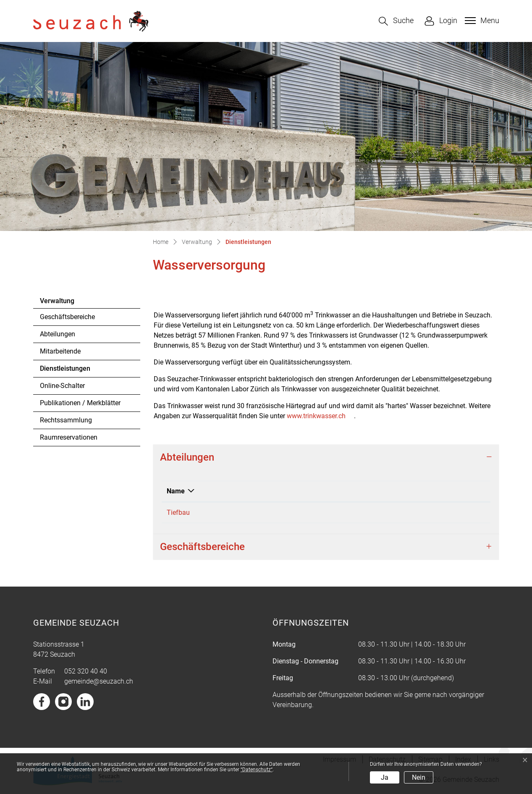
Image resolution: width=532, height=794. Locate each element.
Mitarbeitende (60, 351)
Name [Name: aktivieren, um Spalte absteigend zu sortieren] (176, 491)
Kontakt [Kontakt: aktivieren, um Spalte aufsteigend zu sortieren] (361, 491)
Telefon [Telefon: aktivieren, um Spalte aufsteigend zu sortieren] (252, 491)
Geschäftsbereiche (67, 317)
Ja (385, 777)
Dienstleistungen (65, 371)
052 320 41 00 (262, 512)
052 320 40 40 (86, 671)
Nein (419, 777)
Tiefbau (178, 512)
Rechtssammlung (66, 420)
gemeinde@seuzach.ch (99, 681)
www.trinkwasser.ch (320, 416)
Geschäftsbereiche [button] (202, 547)
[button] (396, 21)
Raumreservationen (69, 437)
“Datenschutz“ (257, 770)
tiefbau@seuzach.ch (380, 512)
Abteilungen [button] (187, 457)
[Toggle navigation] (481, 21)
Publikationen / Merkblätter (80, 403)
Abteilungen (58, 334)
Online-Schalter (62, 386)
